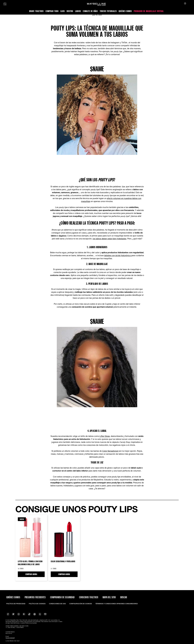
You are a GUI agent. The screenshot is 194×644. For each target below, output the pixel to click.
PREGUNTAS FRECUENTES (35, 597)
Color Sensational (110, 451)
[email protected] (10, 638)
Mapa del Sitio (109, 597)
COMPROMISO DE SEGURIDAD (62, 597)
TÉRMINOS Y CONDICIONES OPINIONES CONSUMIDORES (117, 604)
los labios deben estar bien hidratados (109, 239)
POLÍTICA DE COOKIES (37, 604)
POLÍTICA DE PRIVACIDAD (16, 604)
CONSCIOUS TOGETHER (89, 597)
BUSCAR (124, 597)
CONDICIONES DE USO (57, 604)
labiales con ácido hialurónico (118, 255)
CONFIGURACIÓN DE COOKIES (81, 604)
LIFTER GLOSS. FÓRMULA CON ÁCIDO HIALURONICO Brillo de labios (30, 563)
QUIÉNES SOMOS (13, 597)
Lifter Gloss (105, 436)
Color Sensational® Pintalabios (63, 561)
